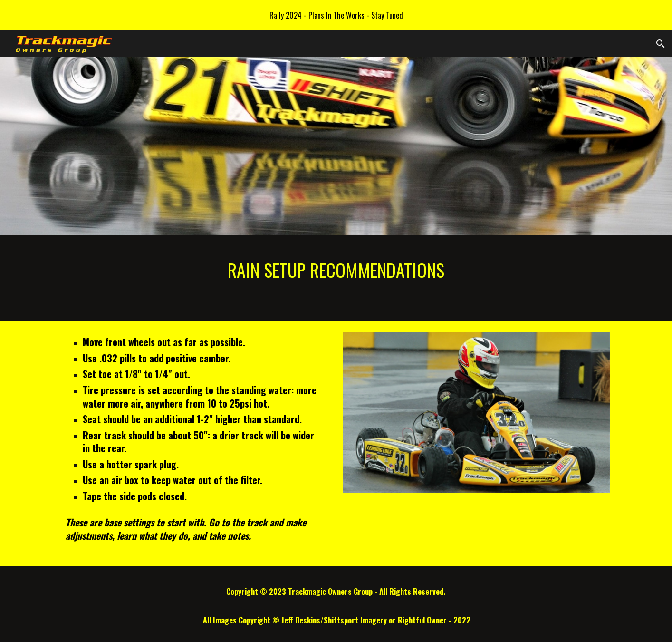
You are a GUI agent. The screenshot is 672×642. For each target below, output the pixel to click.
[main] (336, 278)
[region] (336, 15)
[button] (661, 44)
